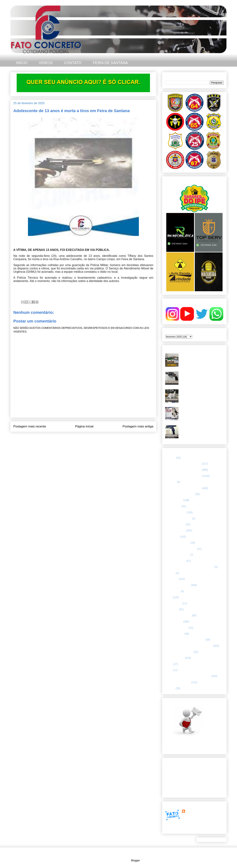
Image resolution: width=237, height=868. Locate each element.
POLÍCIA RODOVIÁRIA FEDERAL (185, 640)
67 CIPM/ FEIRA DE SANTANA (183, 488)
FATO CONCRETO (197, 811)
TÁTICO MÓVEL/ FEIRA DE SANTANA (188, 676)
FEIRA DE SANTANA (110, 63)
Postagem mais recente (30, 426)
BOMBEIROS (173, 506)
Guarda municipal (175, 561)
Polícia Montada (174, 634)
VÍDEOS (46, 63)
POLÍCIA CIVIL (174, 622)
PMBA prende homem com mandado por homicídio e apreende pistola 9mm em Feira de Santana (202, 430)
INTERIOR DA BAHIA (178, 585)
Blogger (135, 860)
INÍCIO (22, 63)
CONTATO (73, 63)
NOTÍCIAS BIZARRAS (178, 615)
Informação (172, 579)
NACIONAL (172, 609)
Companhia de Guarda (178, 518)
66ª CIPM (171, 482)
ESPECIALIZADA (175, 530)
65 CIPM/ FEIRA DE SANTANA (183, 470)
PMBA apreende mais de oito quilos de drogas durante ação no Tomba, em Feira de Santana (201, 394)
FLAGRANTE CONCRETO (181, 549)
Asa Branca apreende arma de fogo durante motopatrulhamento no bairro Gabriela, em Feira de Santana (202, 376)
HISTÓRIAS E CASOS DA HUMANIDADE (189, 567)
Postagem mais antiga (138, 426)
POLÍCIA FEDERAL (177, 628)
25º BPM (170, 458)
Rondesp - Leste (175, 658)
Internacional (173, 591)
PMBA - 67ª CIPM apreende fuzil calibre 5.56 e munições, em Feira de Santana (202, 412)
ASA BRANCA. (174, 500)
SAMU (169, 664)
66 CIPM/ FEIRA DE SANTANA (183, 476)
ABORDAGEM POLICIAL (180, 494)
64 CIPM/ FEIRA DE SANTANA (183, 464)
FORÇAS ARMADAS (177, 555)
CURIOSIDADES (175, 524)
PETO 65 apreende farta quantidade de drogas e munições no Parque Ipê (202, 356)
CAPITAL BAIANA (176, 512)
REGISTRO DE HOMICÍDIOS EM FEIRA (189, 646)
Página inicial (84, 426)
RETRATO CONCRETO (179, 652)
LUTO (169, 597)
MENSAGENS (173, 603)
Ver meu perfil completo (179, 829)
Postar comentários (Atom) (88, 436)
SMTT (169, 670)
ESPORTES (172, 537)
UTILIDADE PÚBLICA (178, 682)
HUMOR (170, 573)
